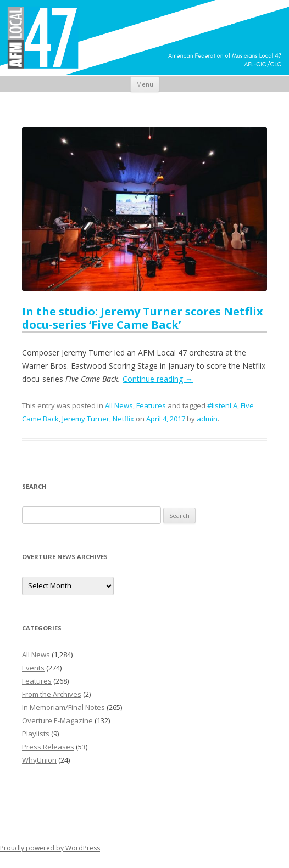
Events (33, 668)
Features (151, 405)
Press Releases (48, 747)
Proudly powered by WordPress (50, 848)
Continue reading (158, 379)
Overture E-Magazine (57, 720)
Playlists (36, 734)
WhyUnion (39, 760)
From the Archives (52, 694)
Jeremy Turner (86, 419)
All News (119, 405)
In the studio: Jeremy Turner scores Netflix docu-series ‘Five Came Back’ (143, 318)
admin (207, 419)
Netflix (123, 419)
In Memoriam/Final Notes (63, 707)
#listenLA (222, 405)
